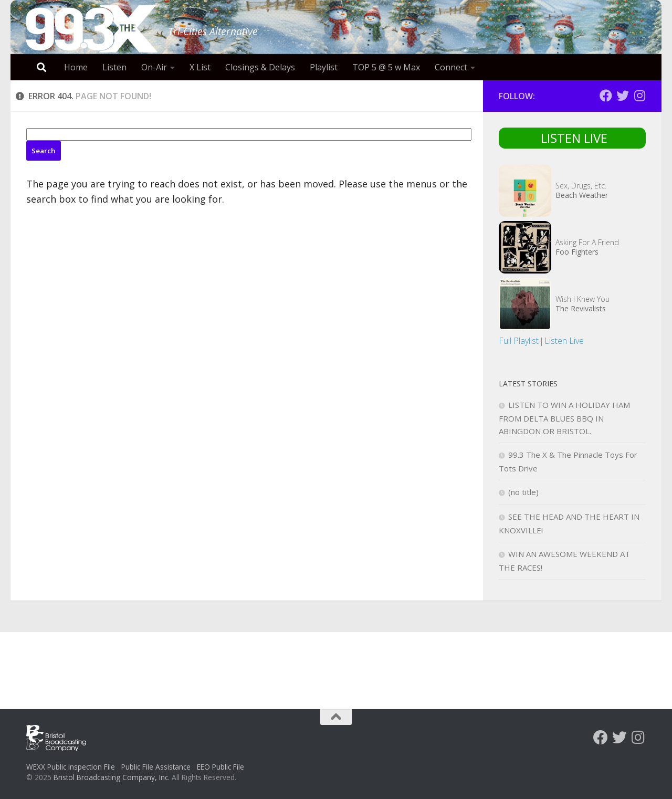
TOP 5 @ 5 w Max (386, 67)
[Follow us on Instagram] (639, 96)
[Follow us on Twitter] (623, 96)
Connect (451, 67)
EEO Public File (220, 767)
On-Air (154, 67)
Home (76, 67)
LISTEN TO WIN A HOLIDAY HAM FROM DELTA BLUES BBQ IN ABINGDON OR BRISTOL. (564, 418)
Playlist (324, 67)
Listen (114, 67)
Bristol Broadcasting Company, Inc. (112, 777)
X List (200, 67)
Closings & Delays (260, 67)
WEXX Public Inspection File (71, 767)
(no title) (523, 492)
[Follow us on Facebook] (606, 96)
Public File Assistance (156, 767)
